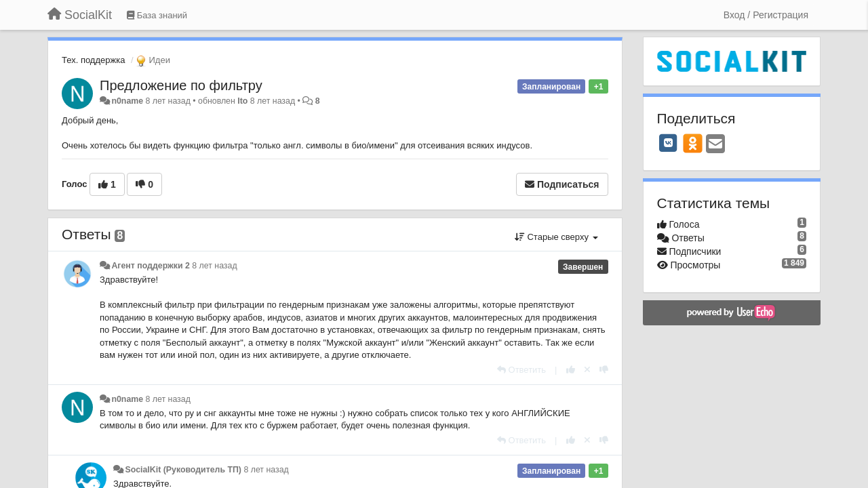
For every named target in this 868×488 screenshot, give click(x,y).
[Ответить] (521, 370)
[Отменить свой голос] (587, 370)
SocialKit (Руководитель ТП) (183, 470)
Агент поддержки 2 (150, 266)
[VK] (669, 143)
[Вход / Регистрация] (766, 15)
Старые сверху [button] (556, 237)
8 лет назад (214, 266)
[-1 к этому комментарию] (604, 370)
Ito (242, 101)
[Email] (715, 145)
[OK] (693, 143)
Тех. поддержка (93, 60)
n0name (127, 101)
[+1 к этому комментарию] (571, 370)
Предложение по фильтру (181, 85)
